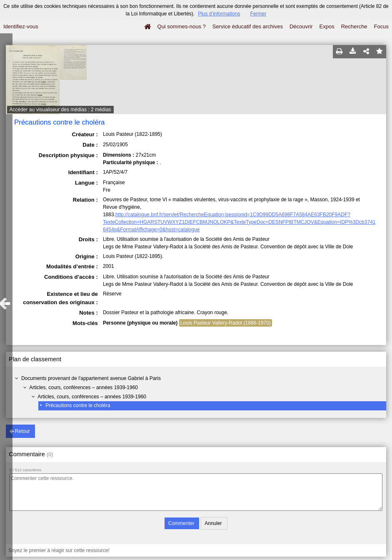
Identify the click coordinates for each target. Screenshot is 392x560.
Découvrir (301, 26)
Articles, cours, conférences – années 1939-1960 (84, 387)
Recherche (354, 26)
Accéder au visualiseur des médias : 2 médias (60, 110)
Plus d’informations (219, 14)
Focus (381, 26)
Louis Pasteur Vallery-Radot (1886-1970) (226, 323)
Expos (327, 26)
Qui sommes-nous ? (182, 26)
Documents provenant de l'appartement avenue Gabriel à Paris (91, 378)
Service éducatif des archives (248, 26)
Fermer (258, 14)
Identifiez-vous (21, 26)
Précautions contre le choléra (78, 405)
